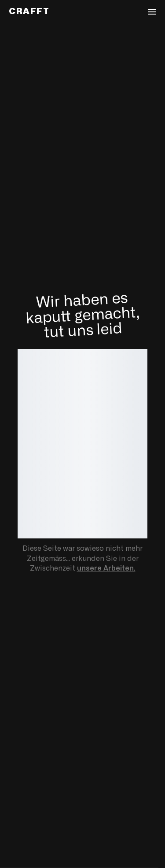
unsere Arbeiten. (106, 568)
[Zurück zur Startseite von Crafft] (29, 12)
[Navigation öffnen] (152, 12)
